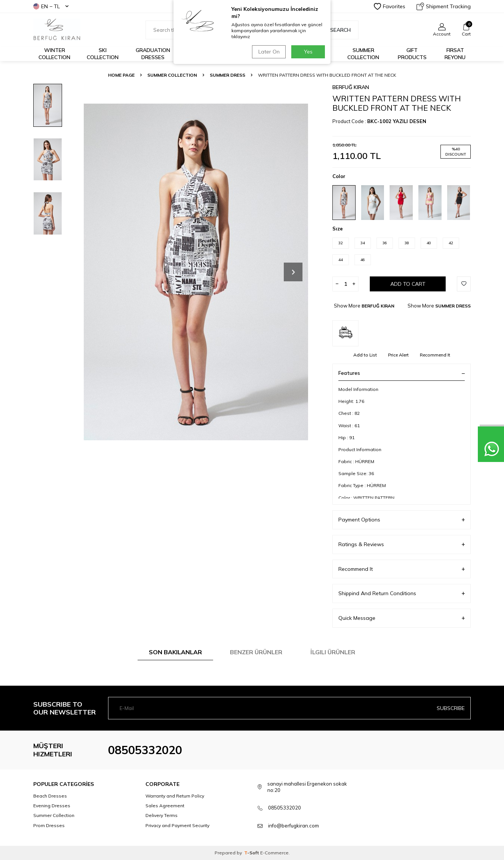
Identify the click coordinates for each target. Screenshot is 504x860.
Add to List (365, 355)
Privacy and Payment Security (177, 825)
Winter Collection (54, 54)
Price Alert (398, 355)
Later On (269, 52)
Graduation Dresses (153, 54)
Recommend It (435, 355)
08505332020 (145, 750)
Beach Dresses (50, 796)
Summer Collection (363, 54)
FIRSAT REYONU (455, 54)
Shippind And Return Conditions (402, 593)
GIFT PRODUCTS (412, 54)
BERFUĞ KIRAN (351, 87)
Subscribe (451, 708)
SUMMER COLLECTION (172, 75)
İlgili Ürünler (333, 652)
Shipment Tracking (444, 6)
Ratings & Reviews (402, 544)
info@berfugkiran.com (294, 826)
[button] (293, 272)
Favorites (390, 6)
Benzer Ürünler (256, 652)
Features (402, 373)
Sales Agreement (165, 806)
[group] (196, 272)
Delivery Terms (162, 815)
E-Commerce (274, 853)
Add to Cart (408, 284)
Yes (308, 52)
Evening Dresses (52, 806)
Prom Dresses (49, 825)
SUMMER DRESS (228, 75)
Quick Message (402, 618)
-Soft (252, 853)
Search (336, 30)
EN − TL (51, 6)
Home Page (121, 75)
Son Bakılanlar (175, 652)
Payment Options (402, 520)
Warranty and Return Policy (175, 796)
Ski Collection (103, 54)
